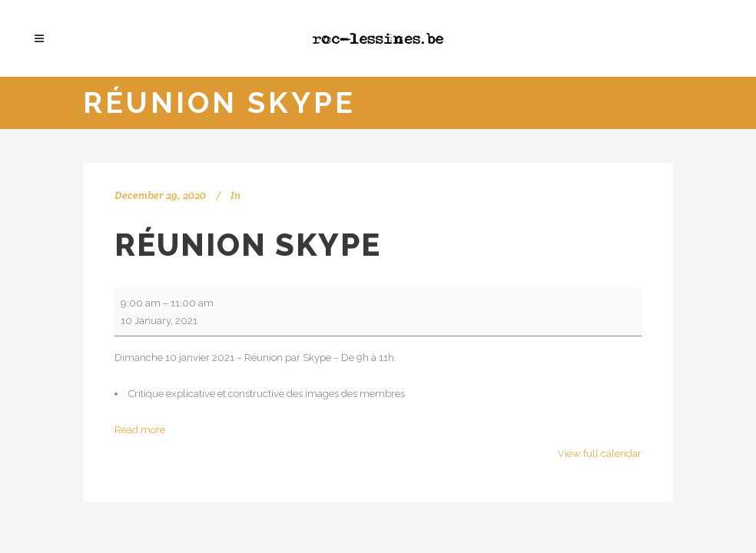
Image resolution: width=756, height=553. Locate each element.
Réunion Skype (248, 245)
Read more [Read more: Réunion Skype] (140, 430)
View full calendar (600, 454)
